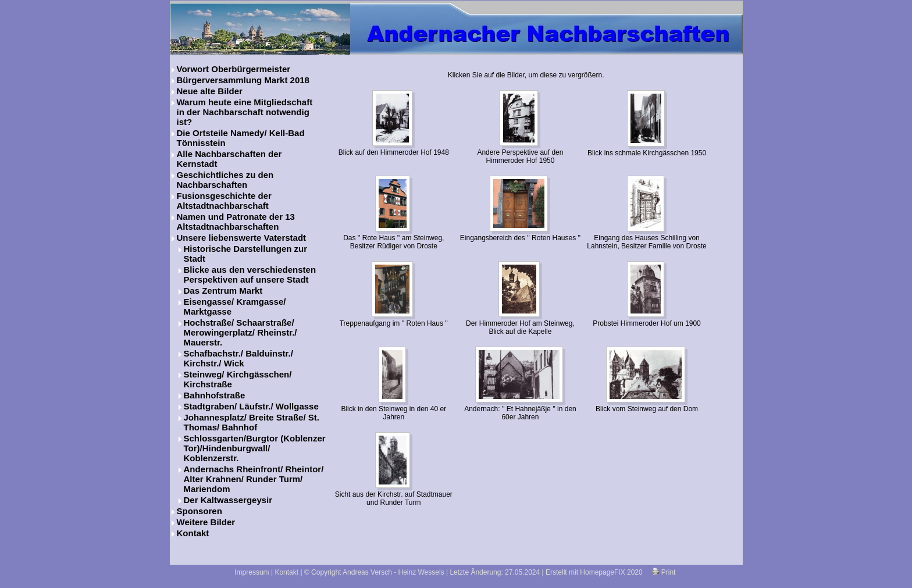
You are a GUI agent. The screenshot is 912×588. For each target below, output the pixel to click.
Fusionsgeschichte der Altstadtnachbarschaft (224, 201)
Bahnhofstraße (215, 395)
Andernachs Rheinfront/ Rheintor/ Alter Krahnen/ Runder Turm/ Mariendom (254, 479)
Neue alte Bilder (210, 91)
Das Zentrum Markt (223, 291)
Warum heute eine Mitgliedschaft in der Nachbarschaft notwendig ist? (245, 112)
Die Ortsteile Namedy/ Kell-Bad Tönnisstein (241, 138)
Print (664, 572)
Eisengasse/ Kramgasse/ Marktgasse (235, 307)
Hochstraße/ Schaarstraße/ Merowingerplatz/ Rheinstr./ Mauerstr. (241, 332)
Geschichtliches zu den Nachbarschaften (225, 180)
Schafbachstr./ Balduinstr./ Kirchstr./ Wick (238, 358)
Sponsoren (199, 511)
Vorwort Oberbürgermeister (234, 69)
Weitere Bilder (206, 522)
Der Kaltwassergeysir (228, 500)
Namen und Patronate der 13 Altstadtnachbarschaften (236, 222)
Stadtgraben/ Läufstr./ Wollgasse (251, 406)
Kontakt (193, 533)
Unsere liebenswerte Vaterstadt (242, 238)
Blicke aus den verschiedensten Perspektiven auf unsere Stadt (250, 275)
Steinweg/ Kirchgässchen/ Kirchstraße (238, 379)
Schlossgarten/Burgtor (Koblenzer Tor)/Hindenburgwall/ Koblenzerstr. (255, 448)
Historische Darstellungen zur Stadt (246, 254)
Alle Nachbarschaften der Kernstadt (229, 159)
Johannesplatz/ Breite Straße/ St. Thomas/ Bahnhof (252, 422)
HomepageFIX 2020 (611, 572)
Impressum (252, 572)
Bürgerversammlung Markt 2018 (243, 80)
